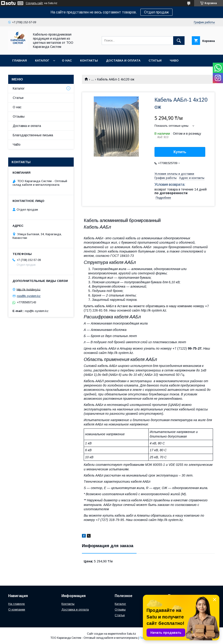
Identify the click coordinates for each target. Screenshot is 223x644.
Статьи (155, 61)
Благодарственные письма (33, 135)
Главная (20, 61)
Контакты (89, 61)
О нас (67, 61)
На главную (16, 604)
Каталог (42, 61)
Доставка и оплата (123, 61)
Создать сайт (34, 3)
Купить (180, 152)
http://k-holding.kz (29, 289)
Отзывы (19, 116)
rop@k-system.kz (29, 296)
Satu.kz (131, 634)
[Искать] (179, 41)
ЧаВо (174, 61)
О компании (17, 609)
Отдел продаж (156, 12)
